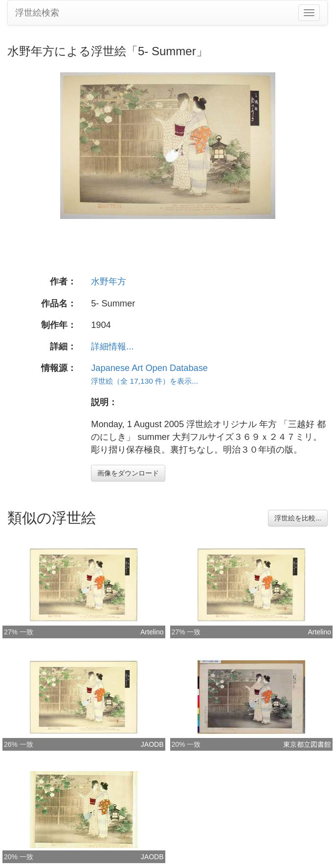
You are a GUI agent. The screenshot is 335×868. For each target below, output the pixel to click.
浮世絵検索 (37, 13)
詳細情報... (112, 347)
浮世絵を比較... (298, 518)
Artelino (152, 632)
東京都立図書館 (307, 744)
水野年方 (109, 282)
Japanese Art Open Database (149, 368)
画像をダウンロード (128, 473)
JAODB (152, 744)
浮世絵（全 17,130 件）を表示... (145, 381)
